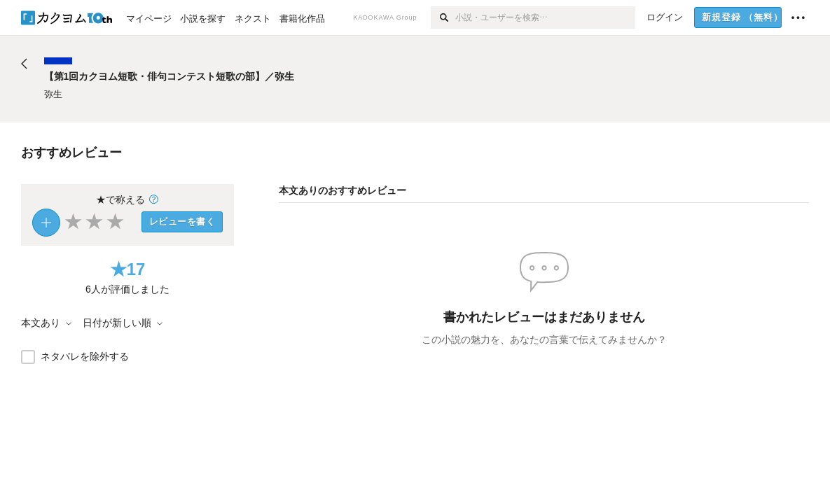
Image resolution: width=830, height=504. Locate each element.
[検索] (443, 17)
